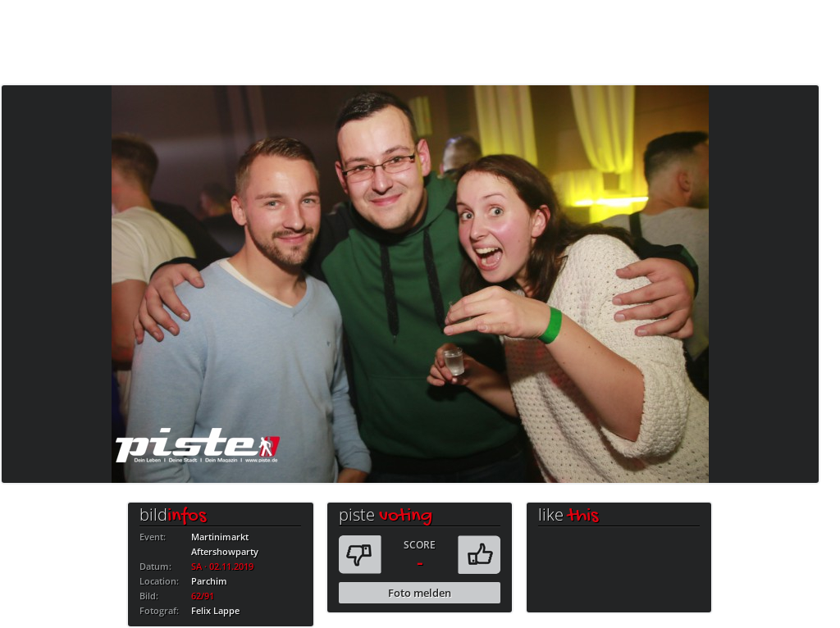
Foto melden (420, 593)
